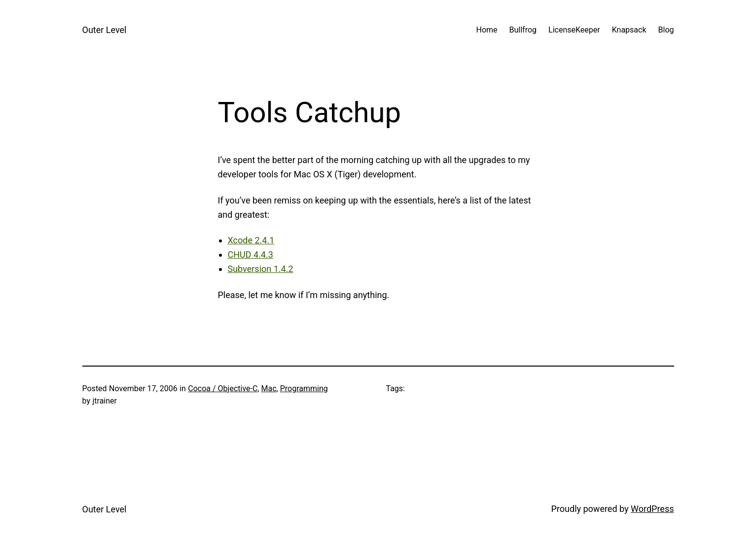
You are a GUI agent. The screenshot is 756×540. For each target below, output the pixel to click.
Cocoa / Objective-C (223, 388)
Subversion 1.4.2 (261, 269)
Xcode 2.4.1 (251, 240)
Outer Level (105, 30)
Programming (304, 388)
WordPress (652, 509)
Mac (269, 388)
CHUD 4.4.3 (251, 254)
